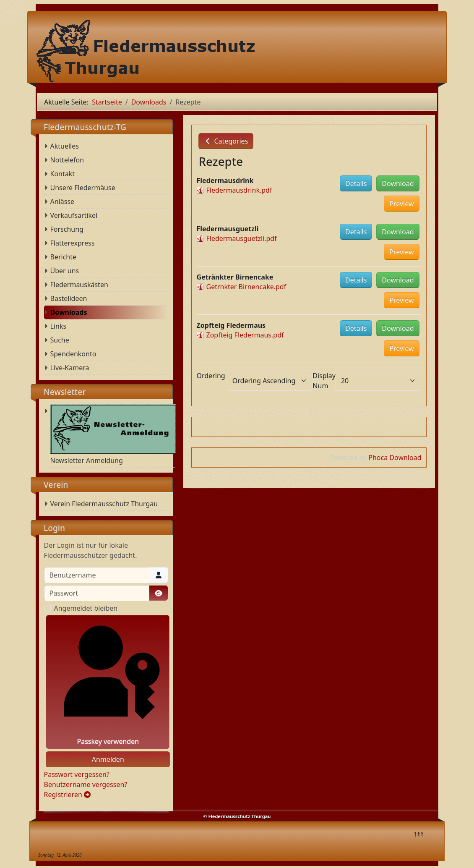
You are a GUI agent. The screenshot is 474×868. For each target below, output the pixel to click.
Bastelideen (69, 298)
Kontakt (63, 174)
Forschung (67, 229)
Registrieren (68, 795)
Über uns (65, 271)
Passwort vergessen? (77, 774)
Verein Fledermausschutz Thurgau (104, 504)
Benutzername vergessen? (86, 784)
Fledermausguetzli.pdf (242, 238)
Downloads (69, 312)
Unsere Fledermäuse (83, 188)
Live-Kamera (70, 368)
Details (356, 183)
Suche (60, 340)
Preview (401, 204)
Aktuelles (65, 146)
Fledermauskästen (79, 285)
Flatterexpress (73, 243)
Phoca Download (395, 458)
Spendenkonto (73, 354)
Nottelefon (67, 160)
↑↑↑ (419, 833)
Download (398, 183)
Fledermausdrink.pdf (239, 190)
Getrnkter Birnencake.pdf (246, 287)
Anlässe (63, 201)
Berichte (64, 257)
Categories (226, 141)
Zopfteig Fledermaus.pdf (245, 335)
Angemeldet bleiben (86, 608)
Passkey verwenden (108, 682)
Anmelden (108, 759)
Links (59, 326)
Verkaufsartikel (74, 215)
